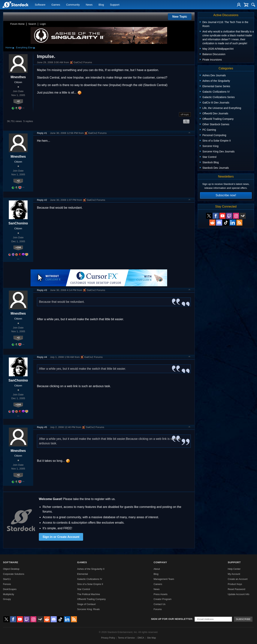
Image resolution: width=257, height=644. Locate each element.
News (89, 5)
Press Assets (161, 594)
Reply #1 (42, 133)
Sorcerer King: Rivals (88, 609)
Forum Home (17, 24)
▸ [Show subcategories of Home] (14, 48)
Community (73, 5)
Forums (158, 609)
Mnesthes (18, 77)
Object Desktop (11, 569)
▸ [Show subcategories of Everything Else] (34, 48)
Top (189, 133)
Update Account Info (239, 594)
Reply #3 (42, 290)
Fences (7, 584)
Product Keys (235, 584)
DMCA (141, 638)
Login (43, 24)
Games (56, 5)
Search (32, 24)
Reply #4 (42, 357)
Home (9, 48)
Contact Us (160, 604)
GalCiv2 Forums (81, 62)
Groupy (7, 599)
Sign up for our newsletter (172, 619)
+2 (18, 101)
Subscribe (243, 619)
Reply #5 (42, 427)
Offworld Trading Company (91, 599)
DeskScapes (10, 589)
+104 (18, 247)
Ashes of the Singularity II (91, 569)
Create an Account (238, 579)
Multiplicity (9, 594)
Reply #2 (42, 200)
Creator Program (163, 599)
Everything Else (24, 48)
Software (40, 5)
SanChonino (18, 223)
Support (115, 5)
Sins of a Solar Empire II (90, 584)
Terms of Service (126, 638)
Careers (158, 584)
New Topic (180, 17)
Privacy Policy (108, 638)
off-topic (185, 114)
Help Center (234, 569)
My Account (234, 574)
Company (160, 562)
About (157, 569)
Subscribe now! (226, 195)
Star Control (83, 589)
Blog (101, 5)
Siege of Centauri (86, 604)
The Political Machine (89, 594)
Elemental (82, 574)
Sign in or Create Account (61, 537)
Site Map (151, 638)
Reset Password (236, 589)
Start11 (7, 579)
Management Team (164, 579)
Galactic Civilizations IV (90, 579)
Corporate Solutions (14, 574)
